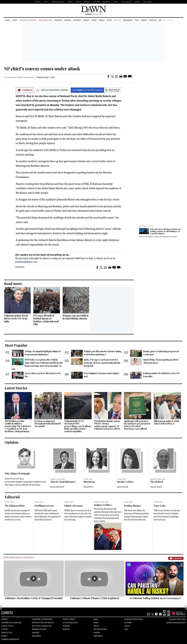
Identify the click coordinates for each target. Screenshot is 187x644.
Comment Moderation (10, 639)
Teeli (126, 629)
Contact (5, 619)
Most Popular (16, 345)
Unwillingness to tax (44, 506)
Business (77, 20)
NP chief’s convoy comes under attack (42, 69)
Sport (109, 20)
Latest (15, 20)
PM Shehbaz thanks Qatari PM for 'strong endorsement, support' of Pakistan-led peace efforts (107, 425)
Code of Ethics (7, 626)
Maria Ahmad (122, 487)
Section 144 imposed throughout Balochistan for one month (48, 424)
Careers (137, 2)
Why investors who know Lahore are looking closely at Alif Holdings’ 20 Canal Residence (166, 231)
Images (70, 2)
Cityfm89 (128, 623)
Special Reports (100, 629)
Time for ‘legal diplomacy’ (63, 482)
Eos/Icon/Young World (134, 619)
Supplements (126, 2)
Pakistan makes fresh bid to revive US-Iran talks (16, 318)
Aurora (87, 2)
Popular (153, 20)
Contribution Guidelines (11, 623)
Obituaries (147, 2)
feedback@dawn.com (26, 262)
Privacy (4, 636)
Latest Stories (16, 388)
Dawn (96, 619)
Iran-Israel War (45, 20)
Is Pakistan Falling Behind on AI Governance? (155, 598)
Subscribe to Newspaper (42, 619)
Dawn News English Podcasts (19, 558)
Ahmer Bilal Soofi (57, 487)
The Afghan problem (15, 506)
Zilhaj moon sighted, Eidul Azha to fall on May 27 (166, 422)
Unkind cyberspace (74, 506)
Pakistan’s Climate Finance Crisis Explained (95, 598)
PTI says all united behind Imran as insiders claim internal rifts (46, 320)
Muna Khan (88, 487)
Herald (78, 2)
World (102, 20)
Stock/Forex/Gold (70, 623)
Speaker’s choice (125, 482)
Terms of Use (7, 633)
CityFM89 (96, 2)
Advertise (106, 2)
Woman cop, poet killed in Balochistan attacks (75, 317)
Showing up (89, 482)
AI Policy (5, 629)
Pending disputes (132, 506)
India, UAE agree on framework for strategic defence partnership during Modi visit (102, 363)
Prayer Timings (69, 619)
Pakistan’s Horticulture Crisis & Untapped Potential (34, 598)
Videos (144, 20)
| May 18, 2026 (93, 14)
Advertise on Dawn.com (42, 626)
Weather (66, 626)
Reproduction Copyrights (43, 623)
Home (7, 20)
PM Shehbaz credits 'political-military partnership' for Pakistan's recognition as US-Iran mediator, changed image (18, 426)
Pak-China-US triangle (17, 473)
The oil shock (157, 482)
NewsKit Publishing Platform (176, 623)
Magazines (128, 20)
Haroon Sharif (156, 487)
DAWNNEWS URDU (58, 2)
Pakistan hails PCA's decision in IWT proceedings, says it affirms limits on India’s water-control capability (78, 426)
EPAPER (38, 2)
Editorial (12, 497)
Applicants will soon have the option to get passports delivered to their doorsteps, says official (137, 425)
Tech (137, 20)
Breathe (118, 20)
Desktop (66, 629)
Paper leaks (160, 506)
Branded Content (146, 226)
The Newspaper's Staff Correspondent (19, 77)
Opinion (67, 20)
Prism (94, 20)
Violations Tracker (28, 20)
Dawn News (98, 636)
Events (116, 2)
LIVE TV (46, 2)
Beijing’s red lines (103, 505)
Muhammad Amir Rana (14, 479)
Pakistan (58, 20)
